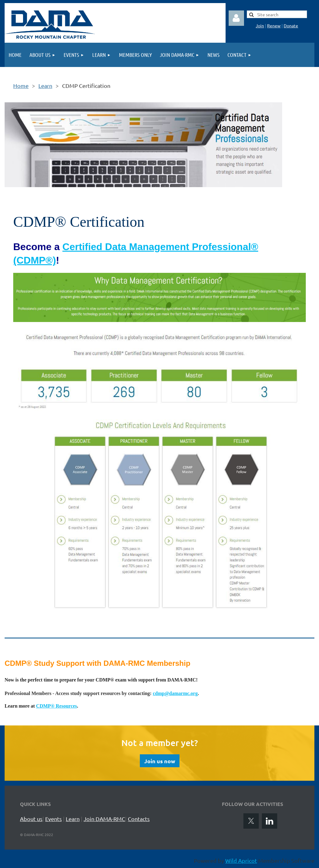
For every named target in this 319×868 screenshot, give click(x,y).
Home (21, 86)
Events (53, 819)
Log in (236, 18)
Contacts (139, 819)
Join (260, 26)
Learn (45, 86)
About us (31, 819)
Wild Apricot (241, 860)
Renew (274, 26)
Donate (291, 26)
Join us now (160, 761)
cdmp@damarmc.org (175, 693)
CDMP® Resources (56, 706)
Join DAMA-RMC (104, 819)
